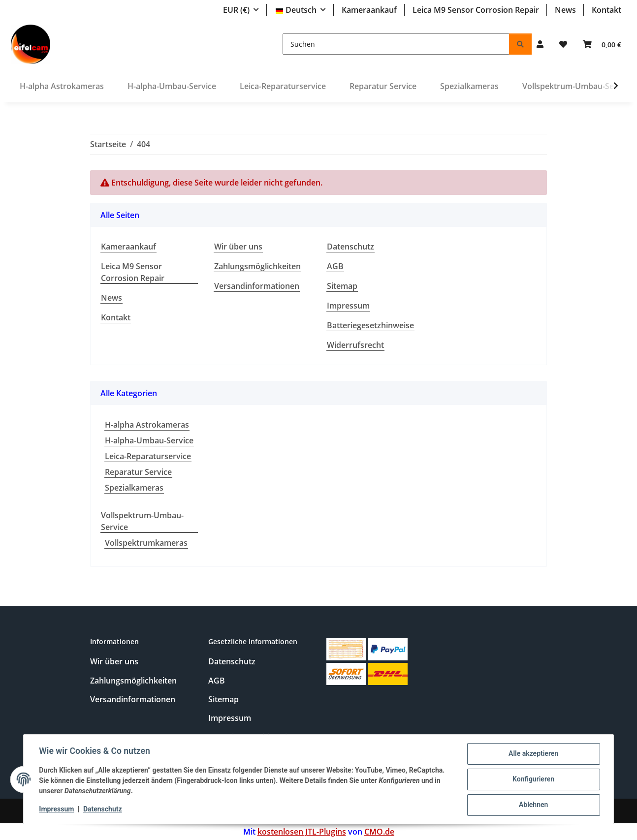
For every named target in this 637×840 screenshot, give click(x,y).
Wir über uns (238, 247)
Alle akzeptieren (533, 754)
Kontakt (606, 10)
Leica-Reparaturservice (148, 456)
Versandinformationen (257, 286)
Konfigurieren (533, 779)
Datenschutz (103, 809)
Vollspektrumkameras (146, 543)
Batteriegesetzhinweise (370, 325)
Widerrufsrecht (355, 345)
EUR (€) (236, 10)
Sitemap (342, 286)
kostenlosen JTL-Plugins (302, 832)
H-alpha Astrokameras (147, 425)
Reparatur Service (138, 472)
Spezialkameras (134, 488)
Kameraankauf (369, 10)
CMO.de (379, 832)
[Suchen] (396, 44)
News (565, 10)
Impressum (57, 809)
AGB (335, 266)
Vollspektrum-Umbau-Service (142, 521)
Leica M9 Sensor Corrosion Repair (476, 10)
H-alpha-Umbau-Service (149, 440)
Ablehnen (533, 805)
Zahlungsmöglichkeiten (257, 266)
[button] (540, 44)
